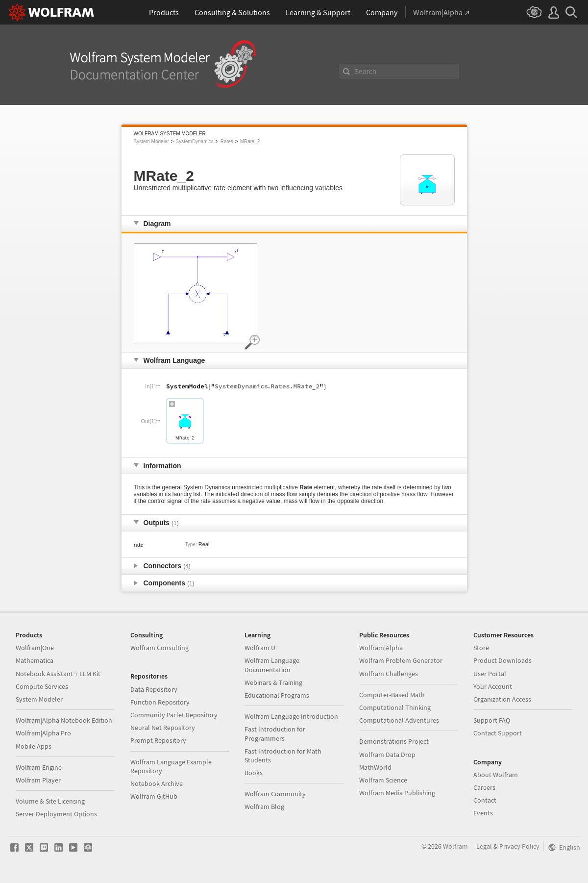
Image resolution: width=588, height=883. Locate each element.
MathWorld (375, 767)
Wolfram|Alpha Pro (43, 733)
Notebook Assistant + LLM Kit (58, 674)
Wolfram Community (275, 794)
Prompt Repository (158, 740)
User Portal (490, 674)
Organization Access (502, 699)
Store (481, 648)
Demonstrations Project (394, 741)
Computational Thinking (395, 707)
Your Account (493, 686)
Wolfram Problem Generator (401, 660)
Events (483, 813)
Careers (484, 787)
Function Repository (160, 702)
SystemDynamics (195, 141)
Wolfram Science (383, 780)
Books (254, 773)
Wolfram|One (35, 648)
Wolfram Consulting (159, 648)
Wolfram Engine (39, 767)
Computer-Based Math (392, 695)
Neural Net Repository (163, 728)
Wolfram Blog (264, 807)
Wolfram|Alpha (381, 648)
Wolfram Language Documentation (272, 665)
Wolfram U (260, 648)
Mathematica (35, 660)
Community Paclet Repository (174, 715)
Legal (484, 846)
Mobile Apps (34, 746)
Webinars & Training (273, 682)
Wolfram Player (38, 780)
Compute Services (42, 686)
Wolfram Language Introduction (291, 716)
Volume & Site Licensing (50, 801)
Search (366, 72)
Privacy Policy (519, 846)
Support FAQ (492, 720)
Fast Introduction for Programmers (275, 733)
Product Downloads (502, 660)
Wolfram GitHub (154, 796)
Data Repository (154, 689)
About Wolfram (496, 775)
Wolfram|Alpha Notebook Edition (64, 720)
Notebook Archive (157, 783)
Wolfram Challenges (389, 674)
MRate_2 (250, 141)
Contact (485, 800)
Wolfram (455, 846)
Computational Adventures (399, 720)
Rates (227, 141)
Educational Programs (277, 695)
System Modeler (151, 141)
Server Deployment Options (56, 814)
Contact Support (498, 733)
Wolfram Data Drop (387, 755)
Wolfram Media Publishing (397, 793)
